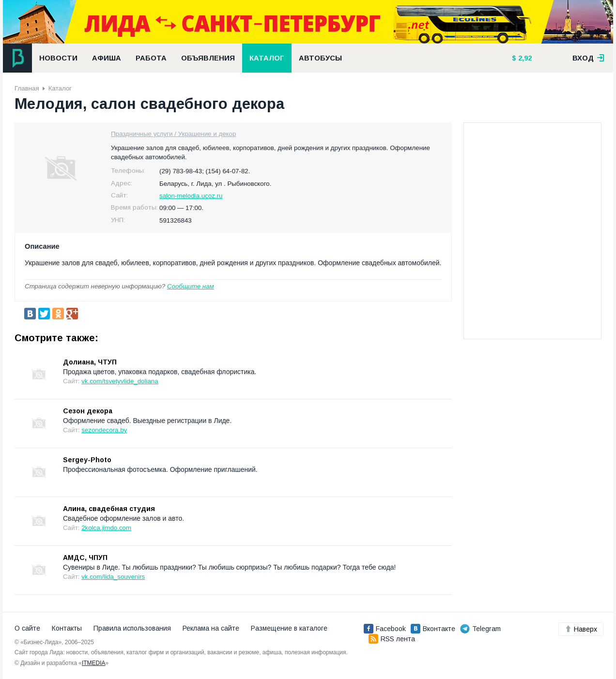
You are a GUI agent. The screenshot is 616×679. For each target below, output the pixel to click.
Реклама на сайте (211, 628)
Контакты (67, 628)
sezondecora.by (104, 430)
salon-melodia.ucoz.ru (191, 196)
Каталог (267, 58)
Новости (58, 58)
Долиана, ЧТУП (90, 362)
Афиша (107, 58)
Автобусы (320, 58)
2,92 (524, 58)
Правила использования (132, 628)
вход (588, 58)
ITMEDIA (94, 663)
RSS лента (392, 639)
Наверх (581, 629)
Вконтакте (433, 629)
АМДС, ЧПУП (85, 558)
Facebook (385, 629)
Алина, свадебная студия (109, 509)
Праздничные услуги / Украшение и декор (173, 134)
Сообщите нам (191, 286)
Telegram (480, 629)
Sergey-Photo (87, 460)
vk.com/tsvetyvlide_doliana (120, 381)
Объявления (208, 58)
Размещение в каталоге (289, 628)
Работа (151, 58)
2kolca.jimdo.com (106, 528)
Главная (27, 88)
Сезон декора (88, 411)
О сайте (27, 628)
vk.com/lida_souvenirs (113, 577)
